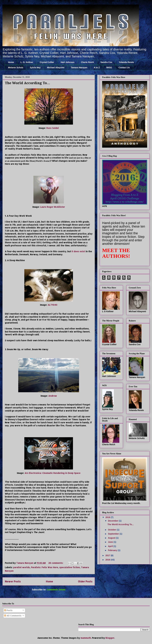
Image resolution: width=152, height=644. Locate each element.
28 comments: (56, 563)
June (111, 542)
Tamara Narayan (79, 68)
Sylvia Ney (35, 68)
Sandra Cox (106, 62)
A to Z (97, 68)
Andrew (53, 396)
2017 (108, 555)
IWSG (109, 68)
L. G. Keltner (27, 62)
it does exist (78, 251)
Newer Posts (13, 581)
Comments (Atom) (56, 590)
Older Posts (85, 581)
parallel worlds (22, 567)
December (113, 521)
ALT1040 (53, 305)
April (111, 546)
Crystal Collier (47, 62)
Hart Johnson (67, 62)
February (113, 550)
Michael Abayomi (56, 68)
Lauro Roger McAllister (53, 207)
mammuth (86, 638)
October (112, 530)
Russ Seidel (53, 128)
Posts (8, 610)
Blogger (110, 638)
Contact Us (124, 68)
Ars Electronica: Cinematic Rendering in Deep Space (53, 473)
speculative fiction (70, 567)
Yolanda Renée (126, 62)
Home (11, 62)
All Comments (13, 616)
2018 (108, 517)
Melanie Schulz (16, 68)
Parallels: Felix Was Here (45, 567)
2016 (108, 560)
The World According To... (27, 83)
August (112, 538)
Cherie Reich (87, 62)
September (114, 534)
